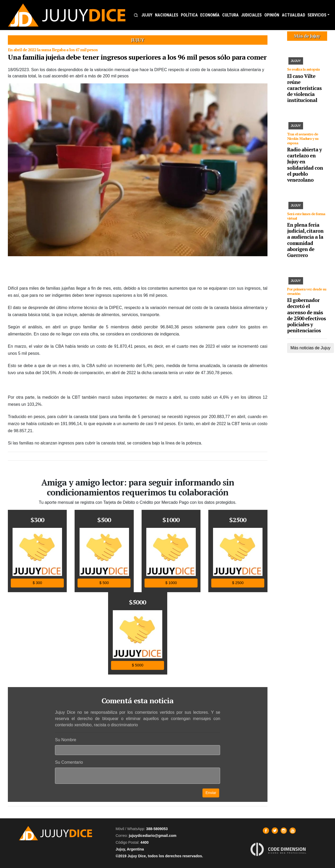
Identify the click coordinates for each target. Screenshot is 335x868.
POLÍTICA (189, 15)
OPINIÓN (272, 15)
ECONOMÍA (210, 15)
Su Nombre (66, 740)
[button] (136, 15)
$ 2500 (238, 583)
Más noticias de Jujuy (311, 348)
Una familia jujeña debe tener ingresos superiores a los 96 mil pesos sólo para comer (137, 57)
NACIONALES (167, 15)
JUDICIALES (251, 15)
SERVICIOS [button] (317, 15)
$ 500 (104, 583)
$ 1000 (171, 583)
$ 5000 (138, 665)
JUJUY (147, 15)
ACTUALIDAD (294, 15)
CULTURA (230, 15)
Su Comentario (69, 762)
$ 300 (37, 583)
